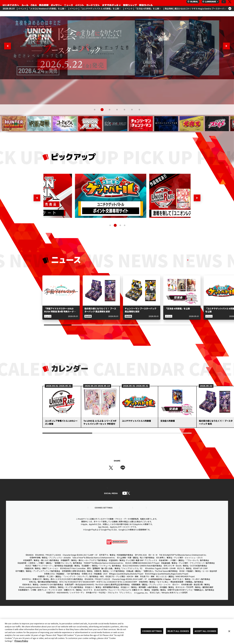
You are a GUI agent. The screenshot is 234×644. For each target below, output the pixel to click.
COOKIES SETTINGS (152, 631)
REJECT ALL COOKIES (178, 631)
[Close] (229, 631)
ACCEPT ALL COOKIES (205, 631)
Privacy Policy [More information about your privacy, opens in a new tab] (21, 641)
